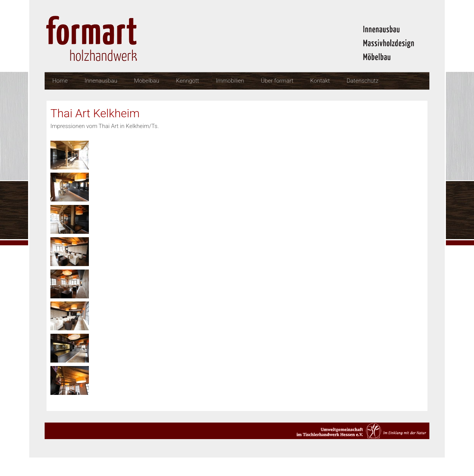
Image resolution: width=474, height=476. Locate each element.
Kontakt (320, 81)
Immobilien (230, 81)
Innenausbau (101, 81)
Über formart (277, 81)
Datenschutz (363, 81)
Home (60, 81)
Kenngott (187, 81)
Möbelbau (146, 81)
